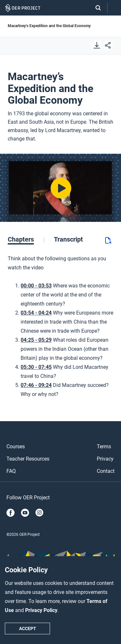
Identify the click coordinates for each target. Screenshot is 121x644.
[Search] (95, 8)
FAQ (11, 471)
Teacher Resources (28, 459)
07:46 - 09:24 (36, 385)
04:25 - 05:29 (36, 340)
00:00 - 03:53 (36, 286)
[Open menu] (114, 8)
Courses (16, 447)
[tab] (26, 239)
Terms (104, 447)
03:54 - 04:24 (36, 313)
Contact (106, 471)
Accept (28, 628)
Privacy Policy (41, 610)
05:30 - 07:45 (36, 367)
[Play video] (60, 188)
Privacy (105, 459)
